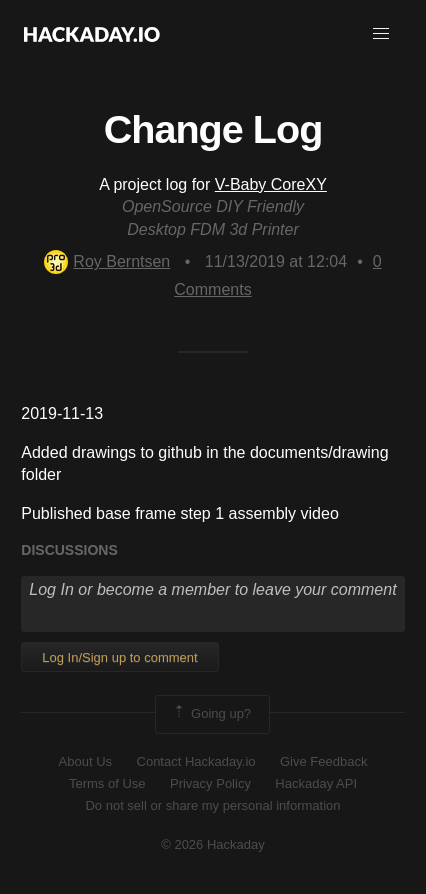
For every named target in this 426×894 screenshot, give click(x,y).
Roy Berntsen (107, 261)
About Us (85, 761)
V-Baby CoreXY (271, 184)
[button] (381, 34)
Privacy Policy (210, 783)
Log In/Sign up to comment (119, 657)
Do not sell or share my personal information (212, 805)
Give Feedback (323, 761)
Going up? (211, 714)
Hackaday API (316, 783)
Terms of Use (107, 783)
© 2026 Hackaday (213, 844)
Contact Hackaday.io (196, 761)
